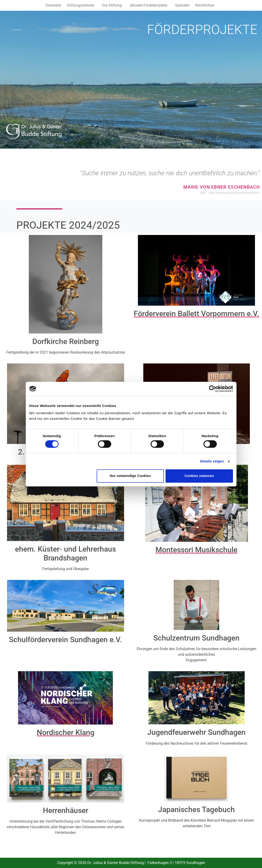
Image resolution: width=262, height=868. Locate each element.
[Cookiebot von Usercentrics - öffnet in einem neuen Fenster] (212, 389)
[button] (82, 5)
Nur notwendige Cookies (130, 476)
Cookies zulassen (199, 476)
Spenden (182, 5)
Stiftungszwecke (80, 5)
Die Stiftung (112, 5)
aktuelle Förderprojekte (148, 5)
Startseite (53, 5)
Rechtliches (205, 5)
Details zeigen (212, 461)
